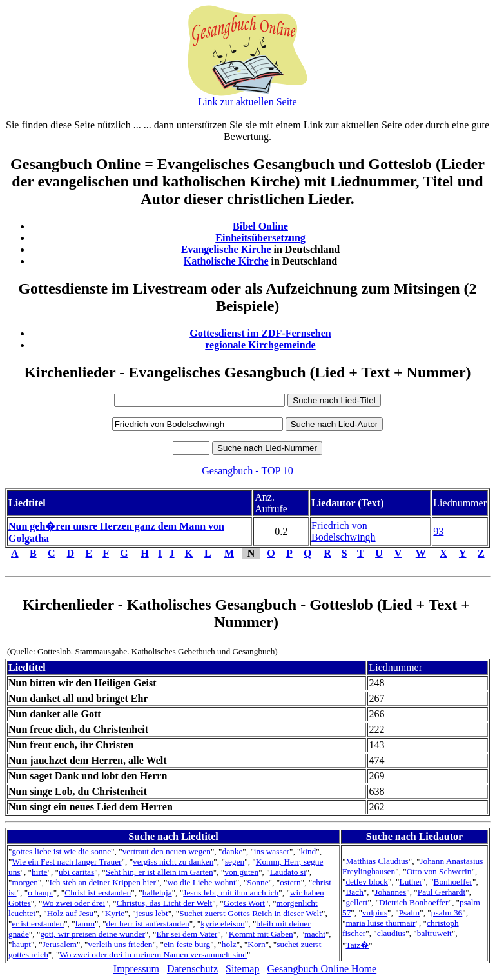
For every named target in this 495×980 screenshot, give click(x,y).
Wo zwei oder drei (73, 903)
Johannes (390, 892)
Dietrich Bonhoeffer (413, 902)
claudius (391, 933)
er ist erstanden (38, 924)
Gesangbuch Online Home (322, 969)
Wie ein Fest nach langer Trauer (66, 862)
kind (309, 851)
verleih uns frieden (120, 944)
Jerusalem (60, 944)
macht (315, 934)
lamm (85, 924)
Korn (256, 944)
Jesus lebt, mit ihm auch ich (231, 893)
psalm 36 (447, 913)
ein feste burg (187, 944)
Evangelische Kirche (226, 249)
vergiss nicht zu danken (173, 862)
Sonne (257, 882)
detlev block (367, 882)
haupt (21, 944)
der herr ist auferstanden (148, 924)
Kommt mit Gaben (261, 934)
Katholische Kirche (226, 261)
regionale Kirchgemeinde (260, 345)
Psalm (410, 913)
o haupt (41, 893)
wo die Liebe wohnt (201, 882)
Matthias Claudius (377, 861)
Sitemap (242, 969)
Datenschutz (192, 969)
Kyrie (115, 913)
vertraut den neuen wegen (167, 851)
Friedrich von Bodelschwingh (344, 531)
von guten (241, 872)
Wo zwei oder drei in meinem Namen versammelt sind (153, 955)
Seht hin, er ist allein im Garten (160, 872)
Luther (411, 882)
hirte (39, 872)
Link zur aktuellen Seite (247, 102)
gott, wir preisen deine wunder (92, 934)
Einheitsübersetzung (260, 238)
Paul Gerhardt (442, 892)
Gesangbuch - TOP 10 (247, 471)
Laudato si (288, 872)
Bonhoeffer (453, 882)
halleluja (157, 893)
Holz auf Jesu (71, 913)
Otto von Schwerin (439, 871)
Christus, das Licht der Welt (165, 903)
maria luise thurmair (380, 923)
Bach (354, 892)
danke (232, 851)
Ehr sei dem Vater (187, 934)
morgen (24, 882)
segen (235, 862)
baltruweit (434, 933)
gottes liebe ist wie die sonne (61, 851)
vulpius (375, 913)
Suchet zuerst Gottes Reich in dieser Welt (250, 913)
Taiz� (357, 945)
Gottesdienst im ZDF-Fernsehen (260, 333)
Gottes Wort (244, 903)
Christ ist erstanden (98, 893)
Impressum (136, 969)
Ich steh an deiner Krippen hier (102, 882)
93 (438, 531)
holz (229, 944)
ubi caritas (76, 872)
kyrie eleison (222, 924)
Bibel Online (260, 226)
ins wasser (272, 851)
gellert (356, 902)
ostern (290, 882)
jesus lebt (152, 913)
